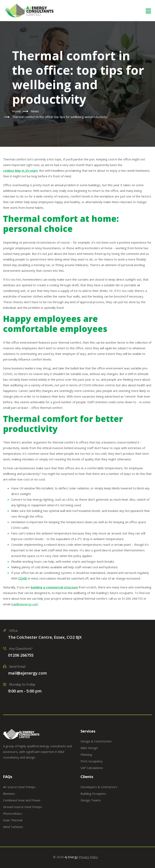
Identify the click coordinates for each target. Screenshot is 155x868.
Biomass (9, 794)
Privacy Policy (88, 857)
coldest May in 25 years (20, 170)
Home (16, 111)
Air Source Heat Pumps (19, 787)
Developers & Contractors (99, 787)
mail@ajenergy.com (27, 673)
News (35, 111)
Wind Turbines (13, 827)
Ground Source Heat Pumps (23, 807)
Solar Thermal (13, 820)
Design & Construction (96, 741)
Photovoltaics (13, 813)
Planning (86, 754)
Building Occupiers (93, 794)
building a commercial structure (54, 587)
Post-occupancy (92, 761)
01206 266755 (21, 655)
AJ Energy (71, 857)
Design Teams (91, 800)
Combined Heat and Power (22, 800)
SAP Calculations (92, 768)
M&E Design (89, 748)
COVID (23, 578)
